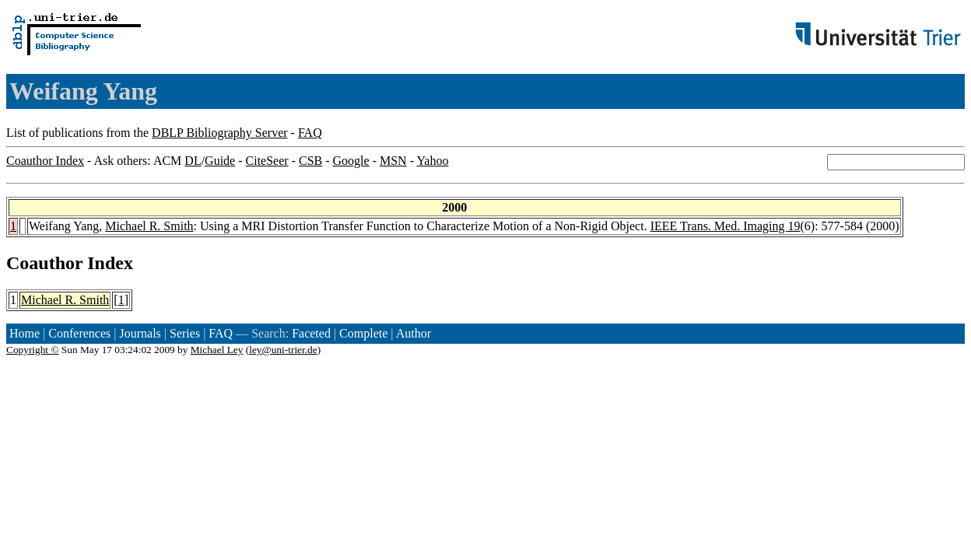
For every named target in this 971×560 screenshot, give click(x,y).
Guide (220, 161)
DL (193, 161)
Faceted (311, 333)
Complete (363, 333)
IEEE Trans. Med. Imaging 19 (726, 226)
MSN (393, 161)
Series (185, 333)
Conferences (79, 333)
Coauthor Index (45, 161)
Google (351, 161)
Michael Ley (217, 350)
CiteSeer (267, 161)
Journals (140, 333)
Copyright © (33, 350)
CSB (310, 161)
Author (414, 333)
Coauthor (44, 263)
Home (25, 333)
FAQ (310, 133)
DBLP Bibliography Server (220, 133)
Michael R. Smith (149, 226)
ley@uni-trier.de (283, 350)
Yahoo (432, 161)
